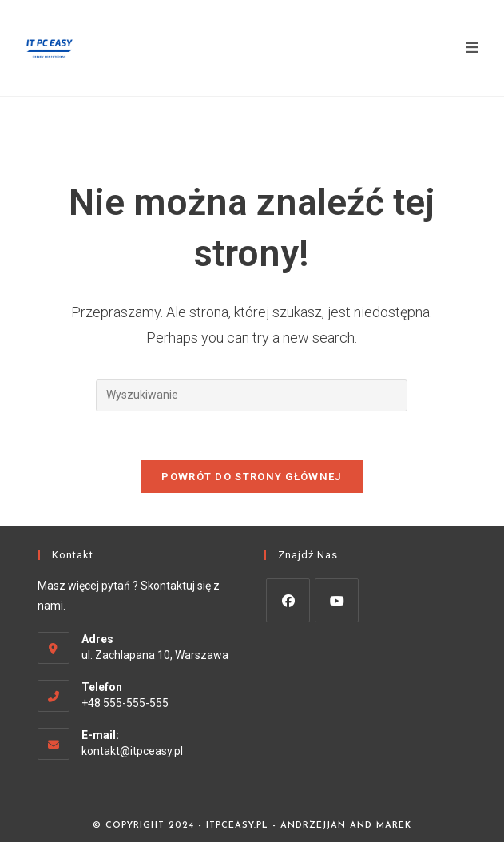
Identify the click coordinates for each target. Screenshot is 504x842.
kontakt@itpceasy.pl (132, 751)
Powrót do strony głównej (252, 477)
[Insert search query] (252, 395)
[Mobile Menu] (472, 48)
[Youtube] (337, 600)
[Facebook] (288, 600)
